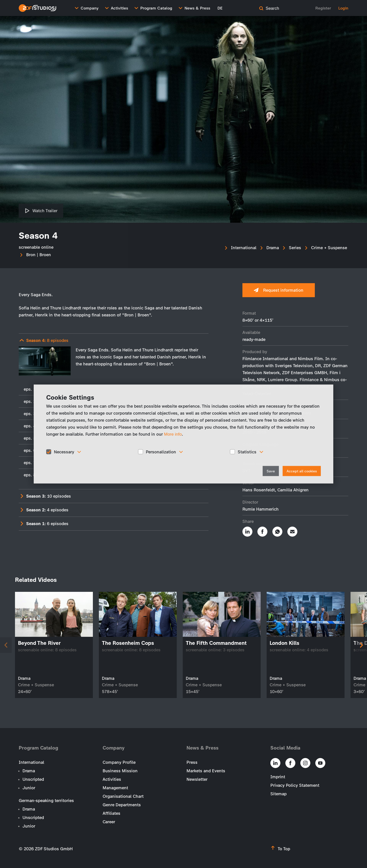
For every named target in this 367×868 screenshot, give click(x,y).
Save (271, 471)
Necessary (64, 452)
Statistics (247, 452)
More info (173, 434)
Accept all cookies (302, 471)
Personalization (161, 452)
